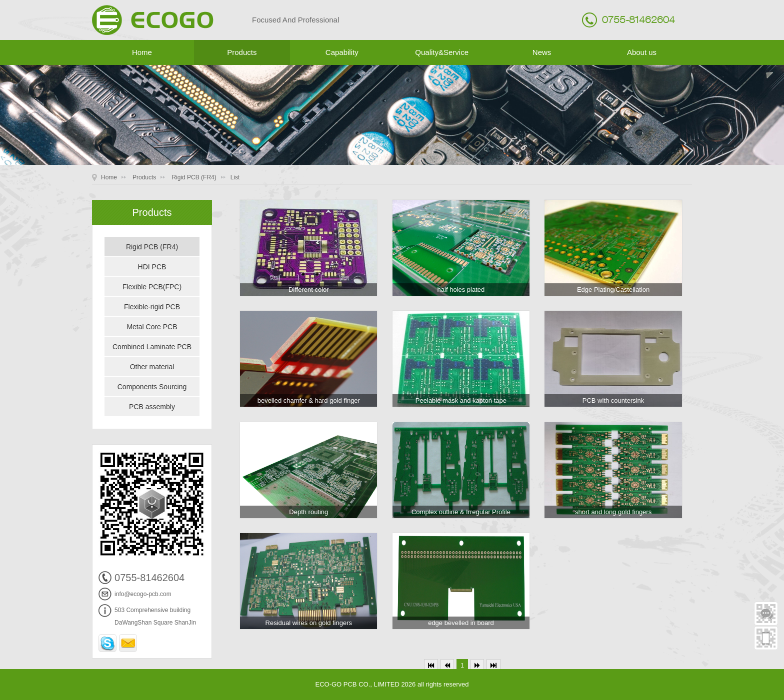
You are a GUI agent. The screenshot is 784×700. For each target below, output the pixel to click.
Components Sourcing (152, 387)
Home (142, 52)
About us (642, 52)
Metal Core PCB (152, 327)
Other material (152, 367)
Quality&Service (442, 52)
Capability (342, 52)
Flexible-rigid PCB (152, 307)
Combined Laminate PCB (152, 347)
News (542, 52)
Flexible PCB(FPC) (152, 287)
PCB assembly (152, 407)
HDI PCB (152, 267)
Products (242, 52)
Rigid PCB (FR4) (194, 177)
